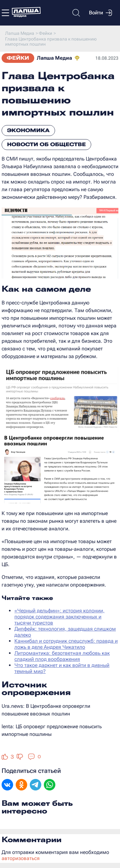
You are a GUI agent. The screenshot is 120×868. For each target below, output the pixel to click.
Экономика (28, 130)
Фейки (18, 58)
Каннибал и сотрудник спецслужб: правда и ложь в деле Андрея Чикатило (66, 644)
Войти (100, 13)
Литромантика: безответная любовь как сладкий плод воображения (62, 656)
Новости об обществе (46, 144)
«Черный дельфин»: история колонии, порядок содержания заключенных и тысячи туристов (60, 617)
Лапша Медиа (54, 58)
